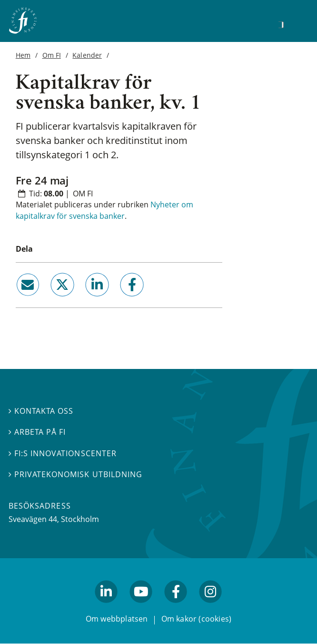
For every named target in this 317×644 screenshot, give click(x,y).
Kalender (87, 55)
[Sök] (281, 25)
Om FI (52, 55)
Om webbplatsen (117, 619)
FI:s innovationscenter (63, 453)
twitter (49, 300)
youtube (141, 607)
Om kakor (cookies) (196, 619)
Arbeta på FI (37, 432)
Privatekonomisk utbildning (75, 474)
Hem (23, 55)
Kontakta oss (41, 411)
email (19, 300)
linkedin (84, 300)
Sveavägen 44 (33, 519)
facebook (121, 300)
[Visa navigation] (296, 24)
